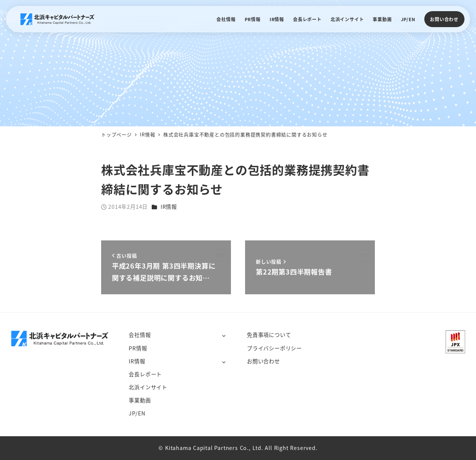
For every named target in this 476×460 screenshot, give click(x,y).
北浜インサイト (148, 387)
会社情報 (140, 335)
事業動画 (140, 400)
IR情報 (169, 207)
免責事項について (269, 335)
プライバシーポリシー (274, 348)
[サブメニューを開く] (224, 335)
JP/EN (137, 413)
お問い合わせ (444, 19)
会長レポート (145, 374)
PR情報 (138, 348)
